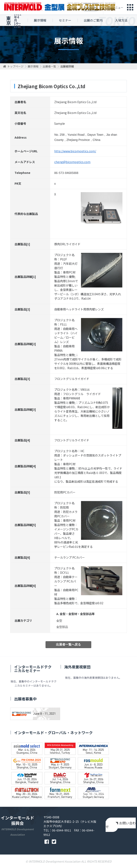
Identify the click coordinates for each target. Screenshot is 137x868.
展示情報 (40, 20)
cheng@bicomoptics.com (72, 162)
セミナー (65, 20)
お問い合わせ (121, 825)
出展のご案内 (93, 20)
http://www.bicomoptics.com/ (75, 151)
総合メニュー (115, 7)
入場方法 (121, 20)
